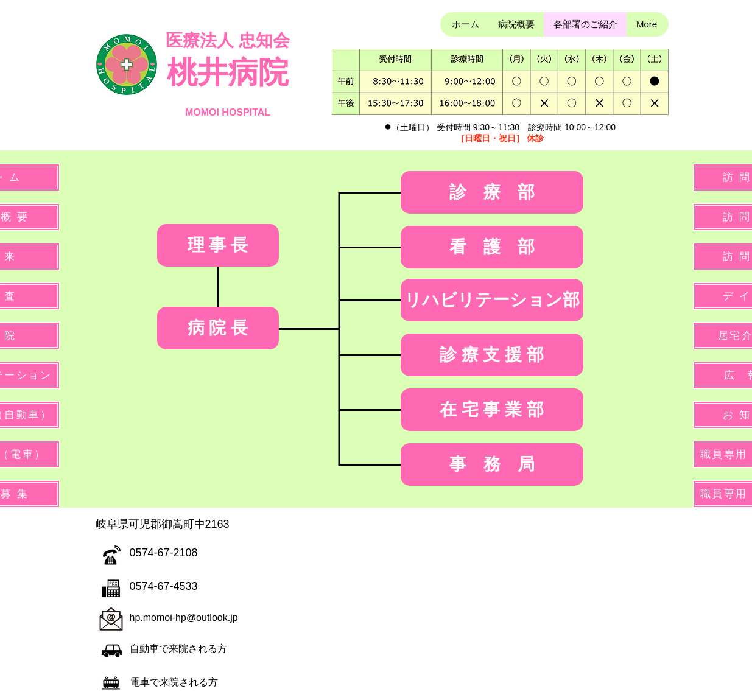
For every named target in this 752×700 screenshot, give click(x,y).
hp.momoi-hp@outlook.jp (184, 618)
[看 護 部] (492, 247)
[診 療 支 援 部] (492, 355)
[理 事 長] (218, 245)
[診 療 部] (492, 192)
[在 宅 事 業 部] (492, 410)
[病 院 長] (218, 328)
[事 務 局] (492, 464)
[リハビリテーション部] (492, 300)
